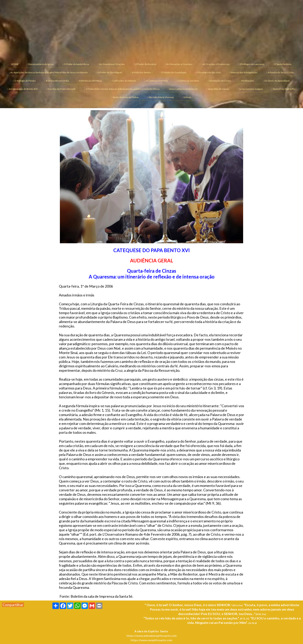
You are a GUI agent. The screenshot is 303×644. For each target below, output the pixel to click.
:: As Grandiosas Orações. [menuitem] (111, 64)
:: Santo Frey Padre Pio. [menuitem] (284, 89)
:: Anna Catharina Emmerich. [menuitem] (183, 89)
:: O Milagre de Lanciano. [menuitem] (251, 64)
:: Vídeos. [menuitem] (187, 97)
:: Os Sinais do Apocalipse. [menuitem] (276, 81)
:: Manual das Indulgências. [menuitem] (244, 72)
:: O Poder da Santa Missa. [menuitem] (76, 64)
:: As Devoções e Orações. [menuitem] (179, 64)
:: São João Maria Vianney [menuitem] (160, 97)
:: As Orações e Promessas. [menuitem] (216, 64)
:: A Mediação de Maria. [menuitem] (90, 81)
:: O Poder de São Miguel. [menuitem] (109, 72)
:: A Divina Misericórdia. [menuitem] (57, 81)
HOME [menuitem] (15, 64)
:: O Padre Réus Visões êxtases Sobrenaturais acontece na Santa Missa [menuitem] (122, 89)
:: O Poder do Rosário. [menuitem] (145, 64)
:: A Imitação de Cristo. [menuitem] (220, 81)
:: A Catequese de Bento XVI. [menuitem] (23, 89)
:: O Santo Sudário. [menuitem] (282, 64)
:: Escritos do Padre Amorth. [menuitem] (61, 89)
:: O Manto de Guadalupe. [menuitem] (173, 72)
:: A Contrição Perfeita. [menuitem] (157, 81)
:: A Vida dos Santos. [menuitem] (141, 72)
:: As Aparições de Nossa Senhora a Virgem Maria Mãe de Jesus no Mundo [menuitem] (48, 72)
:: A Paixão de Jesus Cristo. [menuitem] (280, 72)
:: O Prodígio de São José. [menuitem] (208, 72)
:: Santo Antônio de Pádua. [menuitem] (125, 97)
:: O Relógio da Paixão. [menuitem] (24, 81)
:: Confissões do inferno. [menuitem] (123, 81)
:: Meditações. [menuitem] (247, 81)
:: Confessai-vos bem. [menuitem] (188, 81)
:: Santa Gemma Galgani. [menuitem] (250, 89)
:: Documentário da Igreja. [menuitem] (40, 64)
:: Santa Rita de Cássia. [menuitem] (218, 89)
